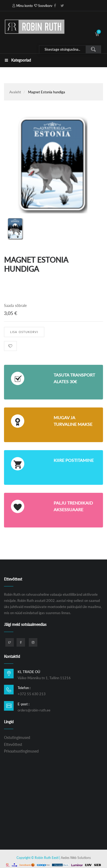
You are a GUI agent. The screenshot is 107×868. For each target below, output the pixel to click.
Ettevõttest (13, 744)
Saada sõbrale (15, 305)
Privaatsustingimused (21, 751)
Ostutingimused (17, 737)
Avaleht (15, 92)
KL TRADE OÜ (29, 672)
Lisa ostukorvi (24, 332)
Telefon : (24, 688)
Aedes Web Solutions (76, 858)
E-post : (23, 704)
